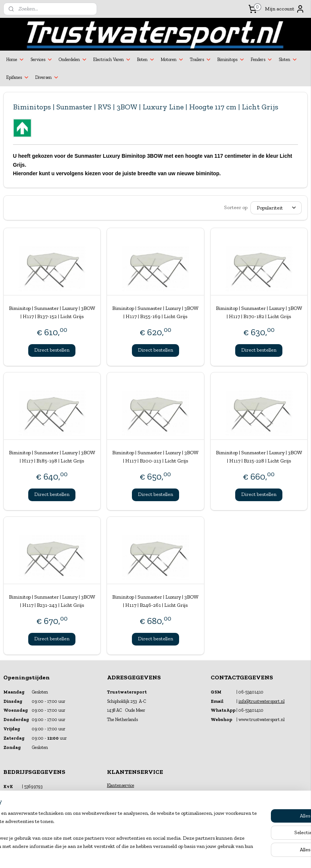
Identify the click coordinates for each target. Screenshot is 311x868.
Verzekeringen (120, 800)
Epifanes (18, 77)
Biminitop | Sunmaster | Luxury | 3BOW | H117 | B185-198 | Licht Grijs (52, 457)
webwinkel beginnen (172, 854)
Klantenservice (121, 785)
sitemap (136, 854)
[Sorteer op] (276, 208)
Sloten (288, 60)
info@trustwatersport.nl (262, 701)
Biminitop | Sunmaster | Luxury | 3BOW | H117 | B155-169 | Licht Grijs (155, 312)
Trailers (201, 60)
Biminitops (231, 60)
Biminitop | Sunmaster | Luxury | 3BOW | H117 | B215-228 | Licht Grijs (259, 457)
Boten (146, 60)
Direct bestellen (52, 350)
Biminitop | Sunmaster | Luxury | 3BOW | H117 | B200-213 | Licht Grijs (155, 457)
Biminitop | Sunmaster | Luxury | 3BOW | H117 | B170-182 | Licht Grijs (259, 312)
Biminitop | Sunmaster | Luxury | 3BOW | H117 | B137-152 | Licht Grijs (52, 312)
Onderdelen (73, 60)
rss (149, 854)
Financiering (119, 792)
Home (15, 60)
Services (42, 60)
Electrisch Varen (112, 60)
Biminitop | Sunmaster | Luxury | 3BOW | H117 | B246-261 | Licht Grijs (155, 601)
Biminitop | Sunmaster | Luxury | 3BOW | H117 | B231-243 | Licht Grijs (52, 601)
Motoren (172, 60)
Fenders (262, 60)
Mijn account (285, 9)
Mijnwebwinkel (229, 854)
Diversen (47, 77)
